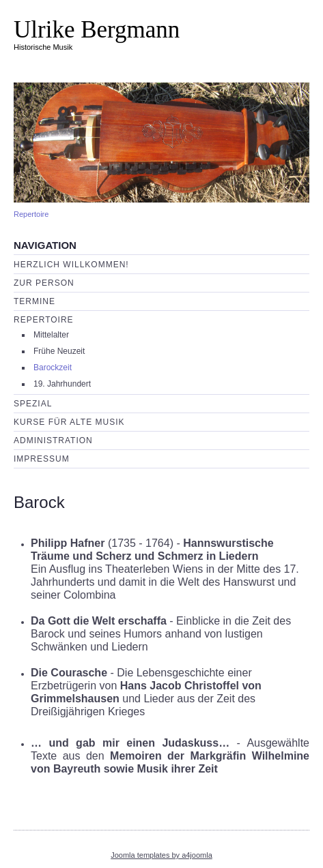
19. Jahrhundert (62, 384)
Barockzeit (53, 368)
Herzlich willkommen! (71, 265)
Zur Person (44, 283)
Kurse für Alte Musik (69, 422)
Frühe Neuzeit (59, 351)
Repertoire (31, 214)
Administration (53, 440)
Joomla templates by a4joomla (161, 855)
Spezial (33, 404)
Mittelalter (51, 335)
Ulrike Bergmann (97, 30)
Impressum (42, 459)
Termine (34, 301)
